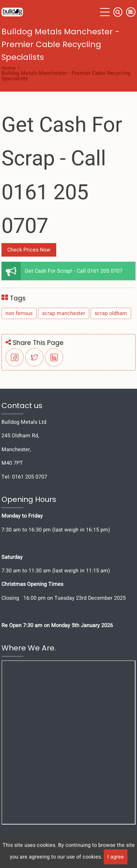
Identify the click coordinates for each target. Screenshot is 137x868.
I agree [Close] (116, 857)
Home (9, 68)
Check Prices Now (29, 250)
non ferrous (19, 313)
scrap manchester (64, 313)
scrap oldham (111, 313)
